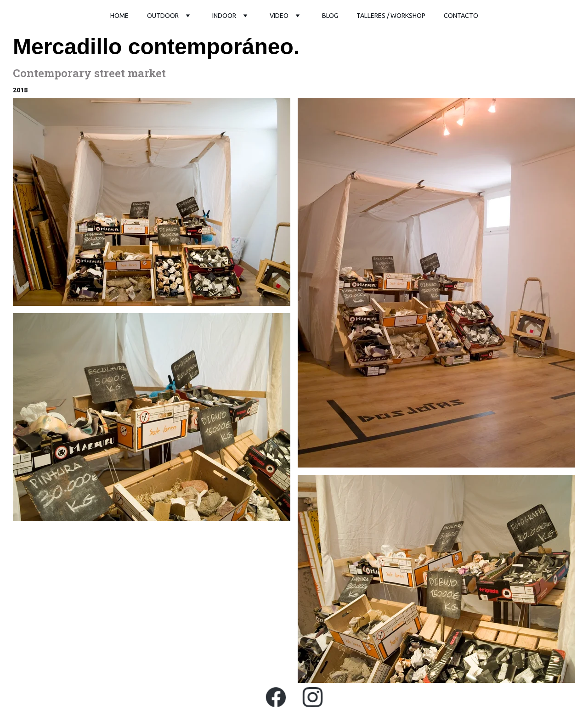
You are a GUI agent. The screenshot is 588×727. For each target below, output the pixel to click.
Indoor (224, 16)
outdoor (163, 16)
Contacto (461, 16)
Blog (330, 16)
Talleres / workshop (391, 16)
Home (119, 16)
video (279, 16)
